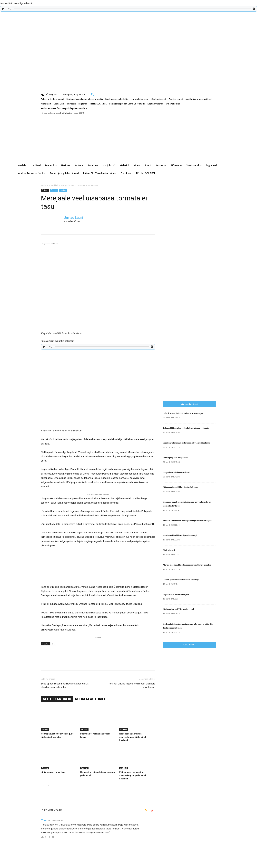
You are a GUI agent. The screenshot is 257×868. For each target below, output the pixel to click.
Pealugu (54, 190)
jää (53, 644)
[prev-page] (43, 785)
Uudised (63, 190)
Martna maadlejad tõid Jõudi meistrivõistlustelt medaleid (187, 565)
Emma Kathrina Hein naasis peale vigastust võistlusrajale (187, 521)
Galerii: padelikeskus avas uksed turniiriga (181, 580)
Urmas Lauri (73, 218)
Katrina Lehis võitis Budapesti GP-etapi (180, 535)
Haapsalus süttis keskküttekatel (176, 472)
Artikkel (54, 185)
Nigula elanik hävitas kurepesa (176, 594)
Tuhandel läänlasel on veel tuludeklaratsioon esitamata (186, 428)
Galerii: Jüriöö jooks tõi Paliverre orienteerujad (183, 413)
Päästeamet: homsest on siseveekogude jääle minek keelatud (133, 775)
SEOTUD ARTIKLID (57, 699)
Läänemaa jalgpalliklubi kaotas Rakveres (180, 487)
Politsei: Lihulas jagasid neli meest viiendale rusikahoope (132, 685)
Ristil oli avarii (169, 550)
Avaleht (44, 185)
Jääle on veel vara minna (53, 772)
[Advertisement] (210, 330)
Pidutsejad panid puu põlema (175, 458)
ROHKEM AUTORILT (90, 699)
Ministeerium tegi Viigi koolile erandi (179, 609)
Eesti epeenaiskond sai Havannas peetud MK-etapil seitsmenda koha (65, 685)
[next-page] (48, 785)
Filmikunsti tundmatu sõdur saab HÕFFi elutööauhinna (187, 443)
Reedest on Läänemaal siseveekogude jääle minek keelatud (133, 737)
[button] (93, 94)
